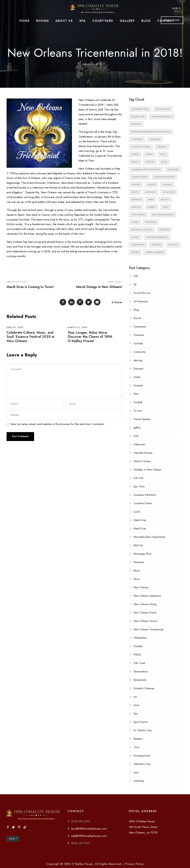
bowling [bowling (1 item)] (136, 124)
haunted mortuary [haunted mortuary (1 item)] (165, 177)
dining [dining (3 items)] (135, 154)
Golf (136, 436)
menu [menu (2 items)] (151, 199)
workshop (139, 781)
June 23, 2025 (15, 327)
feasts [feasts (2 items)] (135, 162)
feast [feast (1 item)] (163, 154)
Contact (166, 21)
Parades (138, 646)
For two (138, 411)
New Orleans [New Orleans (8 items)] (138, 215)
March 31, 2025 (78, 327)
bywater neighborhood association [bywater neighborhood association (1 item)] (151, 132)
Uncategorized (142, 756)
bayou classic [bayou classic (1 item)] (163, 109)
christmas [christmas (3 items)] (137, 139)
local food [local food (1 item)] (169, 192)
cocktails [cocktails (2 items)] (155, 139)
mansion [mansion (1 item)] (136, 199)
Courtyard (103, 21)
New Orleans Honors (146, 621)
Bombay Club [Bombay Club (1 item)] (138, 117)
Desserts (138, 369)
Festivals (138, 386)
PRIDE (137, 655)
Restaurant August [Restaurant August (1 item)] (142, 230)
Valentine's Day (142, 764)
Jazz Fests (139, 486)
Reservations (141, 671)
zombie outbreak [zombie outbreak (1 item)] (155, 252)
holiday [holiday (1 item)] (152, 184)
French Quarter (142, 419)
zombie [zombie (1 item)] (135, 252)
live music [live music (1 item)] (151, 192)
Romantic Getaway (144, 688)
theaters (138, 739)
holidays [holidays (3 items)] (167, 184)
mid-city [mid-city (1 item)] (165, 199)
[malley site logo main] (95, 8)
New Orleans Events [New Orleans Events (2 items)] (163, 215)
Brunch (137, 318)
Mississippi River (143, 554)
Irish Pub (138, 478)
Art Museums (141, 301)
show (136, 705)
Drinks (137, 377)
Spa (83, 21)
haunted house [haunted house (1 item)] (140, 177)
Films (136, 394)
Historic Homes (142, 461)
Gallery (127, 21)
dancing (138, 360)
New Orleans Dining (145, 604)
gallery (137, 428)
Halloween (139, 444)
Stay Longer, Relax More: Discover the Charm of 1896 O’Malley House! (90, 337)
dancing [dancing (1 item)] (162, 147)
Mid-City (138, 545)
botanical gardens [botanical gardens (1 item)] (162, 117)
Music (137, 571)
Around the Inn (142, 293)
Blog (146, 21)
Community (139, 352)
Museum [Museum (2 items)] (152, 207)
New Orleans (141, 587)
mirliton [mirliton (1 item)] (136, 207)
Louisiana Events (143, 503)
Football (138, 402)
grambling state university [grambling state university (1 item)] (146, 169)
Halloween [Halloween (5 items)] (173, 169)
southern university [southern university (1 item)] (157, 237)
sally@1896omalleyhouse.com (89, 836)
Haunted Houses (143, 453)
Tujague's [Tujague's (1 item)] (156, 245)
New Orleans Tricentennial (148, 629)
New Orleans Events (145, 613)
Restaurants (140, 680)
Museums (139, 562)
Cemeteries (140, 327)
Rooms (43, 21)
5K (135, 285)
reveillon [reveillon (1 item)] (164, 230)
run (135, 697)
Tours (136, 747)
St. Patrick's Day (143, 730)
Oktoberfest (140, 638)
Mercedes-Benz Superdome (149, 537)
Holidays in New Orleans (148, 470)
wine (136, 772)
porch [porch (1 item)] (135, 222)
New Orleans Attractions (147, 596)
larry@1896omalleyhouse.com (89, 829)
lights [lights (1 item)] (135, 192)
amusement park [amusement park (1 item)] (140, 109)
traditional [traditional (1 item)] (138, 245)
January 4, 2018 (92, 64)
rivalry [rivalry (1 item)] (135, 237)
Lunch (137, 512)
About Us (64, 21)
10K (136, 276)
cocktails (138, 343)
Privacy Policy (134, 864)
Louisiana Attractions (145, 495)
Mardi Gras (140, 520)
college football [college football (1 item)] (141, 147)
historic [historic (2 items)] (136, 184)
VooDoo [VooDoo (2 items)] (173, 245)
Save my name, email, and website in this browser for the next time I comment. (58, 424)
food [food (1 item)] (164, 162)
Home (25, 21)
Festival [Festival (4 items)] (150, 162)
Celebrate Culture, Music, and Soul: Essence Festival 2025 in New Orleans (30, 337)
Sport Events (141, 722)
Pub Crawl (139, 663)
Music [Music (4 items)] (166, 207)
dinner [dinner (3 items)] (149, 154)
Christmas (139, 335)
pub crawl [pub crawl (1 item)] (151, 222)
